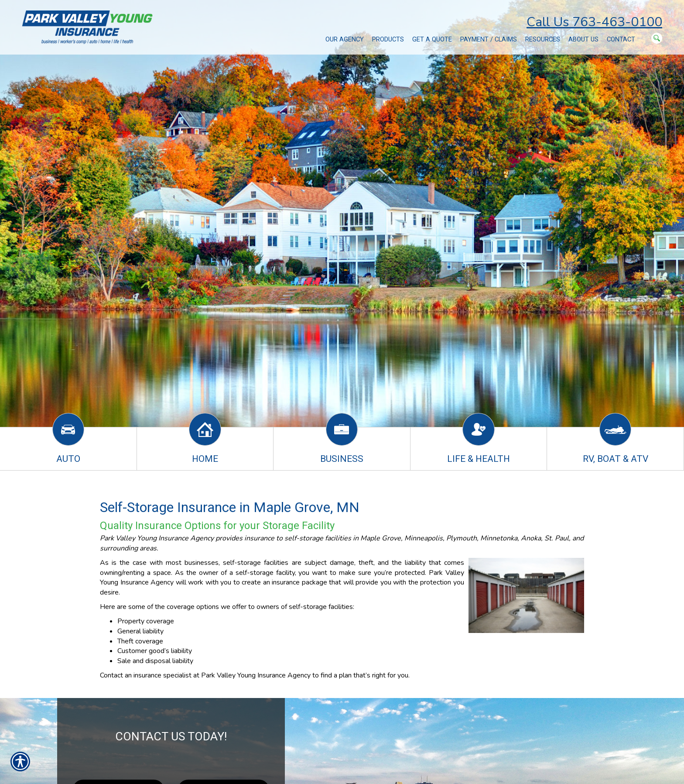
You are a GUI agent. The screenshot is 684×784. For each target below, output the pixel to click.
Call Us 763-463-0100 (594, 22)
